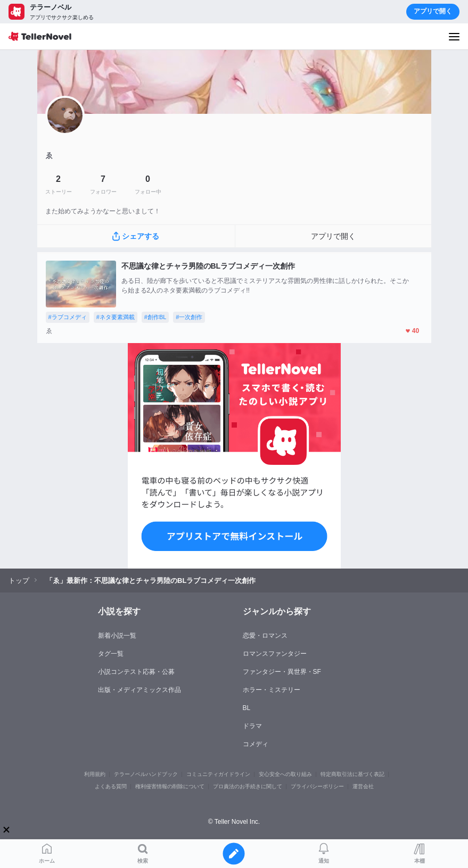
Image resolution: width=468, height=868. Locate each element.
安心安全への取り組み (285, 774)
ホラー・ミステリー (272, 690)
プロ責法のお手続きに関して (248, 786)
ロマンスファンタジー (275, 654)
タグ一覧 (111, 654)
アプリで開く (433, 11)
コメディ (256, 744)
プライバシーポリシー (317, 786)
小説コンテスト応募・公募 (136, 672)
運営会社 (363, 786)
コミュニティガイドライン (218, 774)
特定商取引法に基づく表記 (352, 774)
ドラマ (252, 726)
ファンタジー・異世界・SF (282, 672)
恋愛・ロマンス (265, 636)
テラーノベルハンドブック (146, 774)
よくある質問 (111, 786)
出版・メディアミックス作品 (139, 690)
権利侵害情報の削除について (170, 786)
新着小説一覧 (117, 636)
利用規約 (95, 774)
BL (247, 708)
